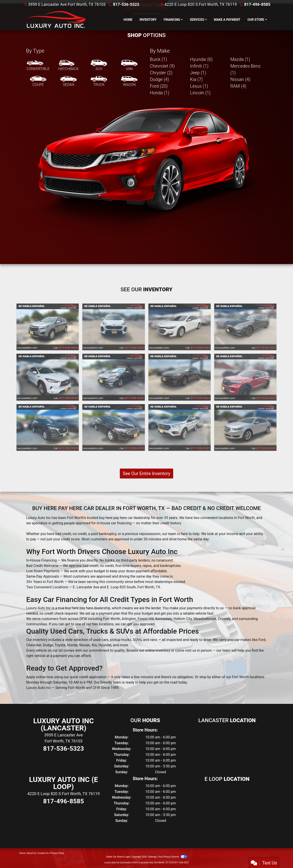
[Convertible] (38, 66)
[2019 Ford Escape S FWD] (180, 428)
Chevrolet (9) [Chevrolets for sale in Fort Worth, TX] (162, 66)
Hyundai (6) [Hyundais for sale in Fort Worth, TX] (201, 59)
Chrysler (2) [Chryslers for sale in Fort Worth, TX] (161, 73)
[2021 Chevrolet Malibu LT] (180, 327)
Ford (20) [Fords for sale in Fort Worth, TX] (159, 86)
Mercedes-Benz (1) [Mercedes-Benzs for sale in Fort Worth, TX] (245, 69)
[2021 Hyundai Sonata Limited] (245, 327)
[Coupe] (38, 81)
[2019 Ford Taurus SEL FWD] (245, 428)
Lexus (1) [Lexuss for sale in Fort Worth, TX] (199, 86)
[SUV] (99, 66)
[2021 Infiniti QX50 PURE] (48, 377)
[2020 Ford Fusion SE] (113, 428)
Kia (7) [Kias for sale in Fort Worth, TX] (196, 79)
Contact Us (43, 853)
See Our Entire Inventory (146, 473)
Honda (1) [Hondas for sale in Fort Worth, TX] (160, 93)
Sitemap (152, 857)
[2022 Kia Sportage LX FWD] (113, 327)
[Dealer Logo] (55, 20)
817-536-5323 (126, 4)
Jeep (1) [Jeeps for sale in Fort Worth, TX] (198, 73)
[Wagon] (129, 81)
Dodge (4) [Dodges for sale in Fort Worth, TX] (160, 79)
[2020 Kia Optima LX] (113, 377)
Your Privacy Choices (173, 857)
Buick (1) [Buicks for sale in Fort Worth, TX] (159, 59)
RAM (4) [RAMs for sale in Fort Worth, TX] (238, 86)
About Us (32, 853)
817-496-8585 (257, 4)
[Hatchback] (69, 66)
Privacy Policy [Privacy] (57, 853)
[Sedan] (69, 81)
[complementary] (280, 855)
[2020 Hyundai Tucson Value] (48, 428)
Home (22, 853)
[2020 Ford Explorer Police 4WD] (245, 377)
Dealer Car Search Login (118, 857)
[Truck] (99, 81)
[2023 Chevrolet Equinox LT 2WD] (48, 327)
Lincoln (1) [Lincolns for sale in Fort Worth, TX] (200, 93)
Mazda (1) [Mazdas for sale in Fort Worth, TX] (240, 59)
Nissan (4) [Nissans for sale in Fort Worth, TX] (240, 79)
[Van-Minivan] (129, 66)
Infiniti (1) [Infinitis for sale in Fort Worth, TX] (199, 66)
